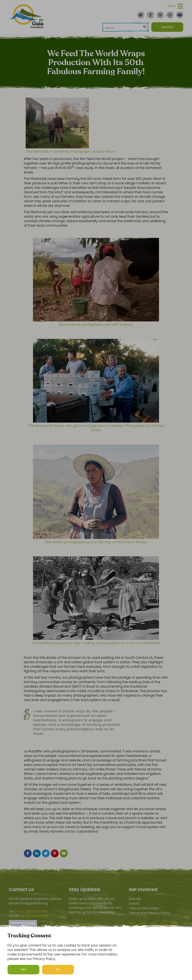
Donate (135, 899)
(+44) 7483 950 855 (31, 911)
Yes (23, 969)
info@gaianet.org (34, 916)
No (58, 969)
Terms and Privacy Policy (149, 913)
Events (134, 903)
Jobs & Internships (144, 908)
